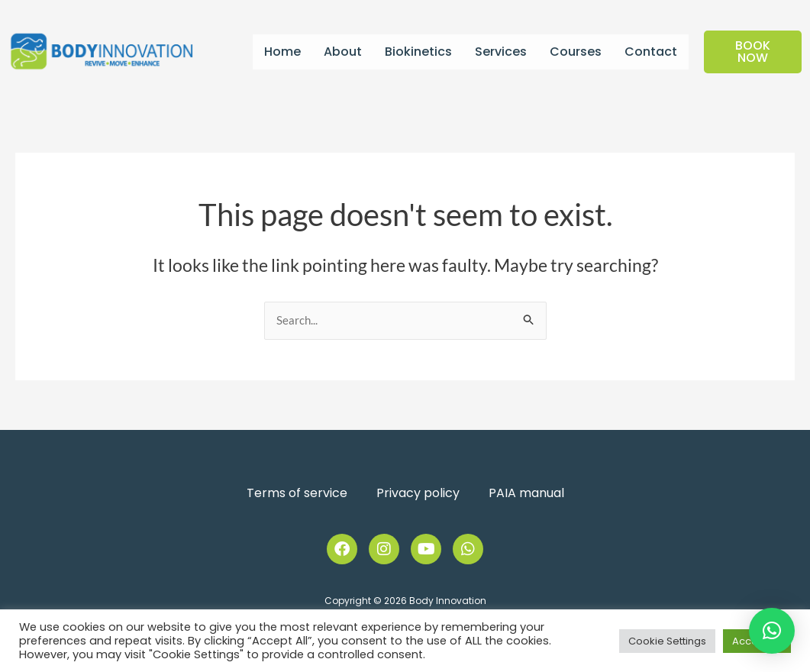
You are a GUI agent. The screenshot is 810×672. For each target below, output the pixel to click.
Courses (576, 52)
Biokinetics (418, 52)
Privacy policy (418, 493)
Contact (651, 52)
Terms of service (297, 493)
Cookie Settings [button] (667, 641)
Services (501, 52)
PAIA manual (526, 493)
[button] (772, 631)
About (343, 52)
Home (282, 52)
